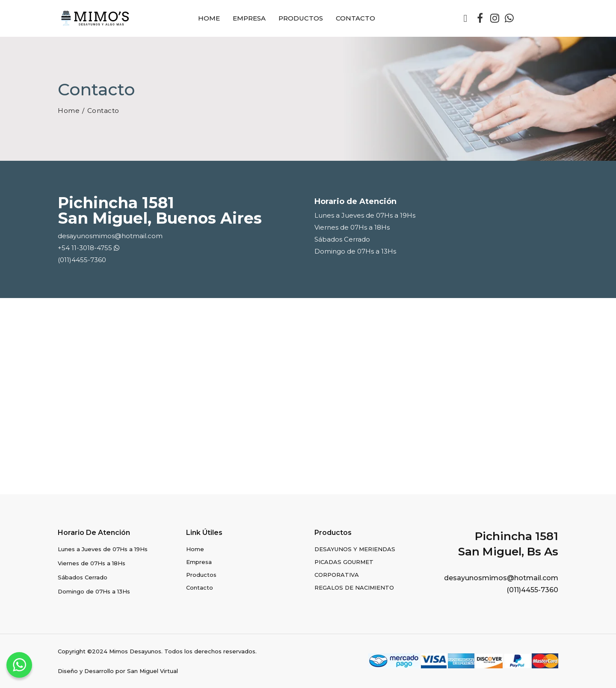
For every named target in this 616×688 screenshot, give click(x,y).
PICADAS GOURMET (344, 562)
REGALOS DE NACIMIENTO (354, 588)
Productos (301, 18)
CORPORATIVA (337, 575)
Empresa (249, 18)
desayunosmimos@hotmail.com (110, 236)
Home (209, 18)
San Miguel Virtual (153, 671)
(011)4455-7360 (82, 260)
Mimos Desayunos (135, 651)
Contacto (355, 18)
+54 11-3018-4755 (89, 248)
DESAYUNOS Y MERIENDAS (355, 549)
